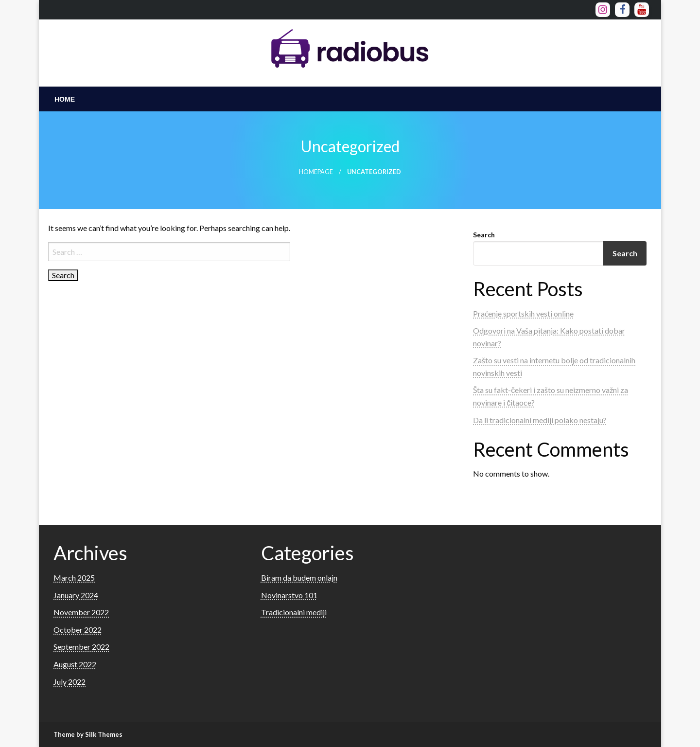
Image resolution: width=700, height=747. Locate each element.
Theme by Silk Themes (88, 734)
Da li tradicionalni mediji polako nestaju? (540, 420)
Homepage (316, 172)
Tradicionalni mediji (294, 612)
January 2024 (76, 595)
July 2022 (70, 682)
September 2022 (81, 647)
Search (484, 235)
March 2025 (74, 578)
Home (65, 99)
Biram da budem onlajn (299, 578)
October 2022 (78, 630)
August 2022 (75, 664)
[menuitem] (65, 99)
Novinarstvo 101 (289, 595)
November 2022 (81, 612)
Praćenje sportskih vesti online (523, 313)
